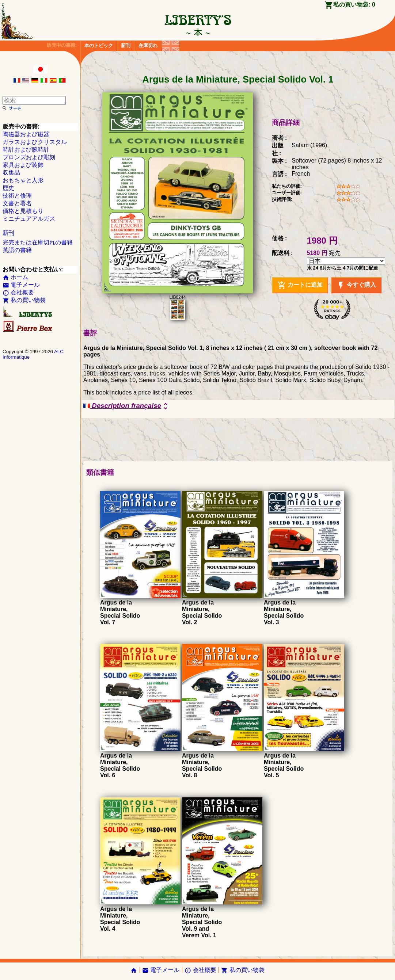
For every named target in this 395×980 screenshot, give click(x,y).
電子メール (21, 285)
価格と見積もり (23, 211)
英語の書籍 (17, 250)
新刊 (126, 45)
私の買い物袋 (24, 300)
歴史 (8, 188)
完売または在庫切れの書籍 (38, 242)
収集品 (11, 173)
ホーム (15, 277)
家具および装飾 (23, 165)
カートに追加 (300, 285)
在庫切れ (148, 45)
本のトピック (99, 45)
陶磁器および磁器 (26, 134)
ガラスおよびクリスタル (35, 142)
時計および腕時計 (26, 150)
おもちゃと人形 (23, 180)
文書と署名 (17, 203)
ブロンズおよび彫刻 (29, 157)
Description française (127, 406)
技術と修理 (17, 196)
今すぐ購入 (356, 285)
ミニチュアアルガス (29, 219)
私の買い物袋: (354, 5)
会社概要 (18, 292)
